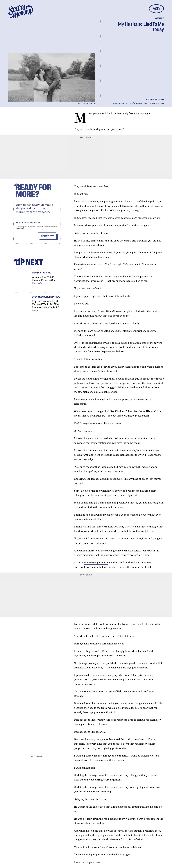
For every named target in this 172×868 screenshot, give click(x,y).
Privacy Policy (20, 229)
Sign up (45, 236)
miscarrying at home (96, 563)
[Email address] (37, 222)
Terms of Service (50, 227)
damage (83, 663)
